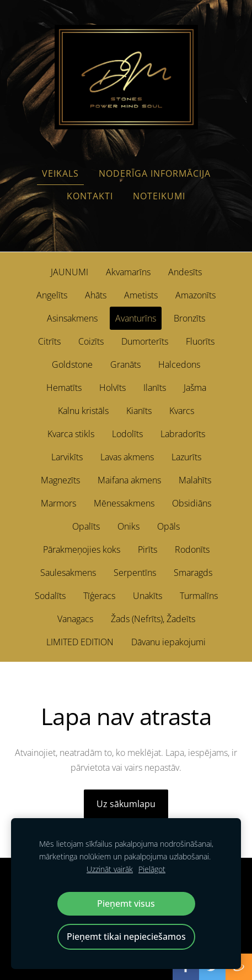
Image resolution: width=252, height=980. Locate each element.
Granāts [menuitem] (125, 364)
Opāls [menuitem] (168, 526)
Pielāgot (152, 869)
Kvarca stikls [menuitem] (71, 434)
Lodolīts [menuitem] (127, 434)
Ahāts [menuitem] (96, 295)
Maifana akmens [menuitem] (129, 480)
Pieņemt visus (126, 903)
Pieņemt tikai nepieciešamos (126, 937)
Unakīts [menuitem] (148, 596)
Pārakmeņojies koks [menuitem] (82, 549)
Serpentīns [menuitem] (135, 573)
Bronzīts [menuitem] (189, 318)
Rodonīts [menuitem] (192, 549)
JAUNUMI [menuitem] (69, 272)
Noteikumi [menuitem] (159, 196)
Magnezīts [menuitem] (60, 480)
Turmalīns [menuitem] (199, 596)
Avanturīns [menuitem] (136, 318)
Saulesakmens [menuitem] (68, 573)
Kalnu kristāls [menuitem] (83, 411)
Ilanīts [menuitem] (155, 388)
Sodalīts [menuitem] (50, 596)
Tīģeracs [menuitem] (99, 596)
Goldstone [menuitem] (72, 364)
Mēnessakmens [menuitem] (124, 503)
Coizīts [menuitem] (91, 341)
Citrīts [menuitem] (49, 341)
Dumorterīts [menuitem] (145, 341)
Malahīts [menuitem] (195, 480)
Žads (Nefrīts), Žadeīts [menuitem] (153, 619)
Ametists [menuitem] (141, 295)
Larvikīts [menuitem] (67, 457)
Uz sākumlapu (126, 804)
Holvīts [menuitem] (112, 388)
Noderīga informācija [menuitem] (155, 173)
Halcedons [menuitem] (179, 364)
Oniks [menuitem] (128, 526)
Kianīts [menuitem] (139, 411)
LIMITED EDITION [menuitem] (80, 642)
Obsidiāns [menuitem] (192, 503)
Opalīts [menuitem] (86, 526)
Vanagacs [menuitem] (75, 619)
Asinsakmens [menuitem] (72, 318)
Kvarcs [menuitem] (182, 411)
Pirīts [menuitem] (148, 549)
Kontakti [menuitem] (90, 196)
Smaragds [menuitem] (193, 573)
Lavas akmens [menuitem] (127, 457)
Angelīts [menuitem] (52, 295)
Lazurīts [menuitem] (186, 457)
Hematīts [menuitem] (64, 388)
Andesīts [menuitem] (185, 272)
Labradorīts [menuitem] (183, 434)
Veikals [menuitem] (60, 173)
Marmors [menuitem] (58, 503)
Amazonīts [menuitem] (195, 295)
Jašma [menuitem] (195, 388)
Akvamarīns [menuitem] (128, 272)
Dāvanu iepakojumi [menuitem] (168, 642)
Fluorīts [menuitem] (200, 341)
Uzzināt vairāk (110, 869)
